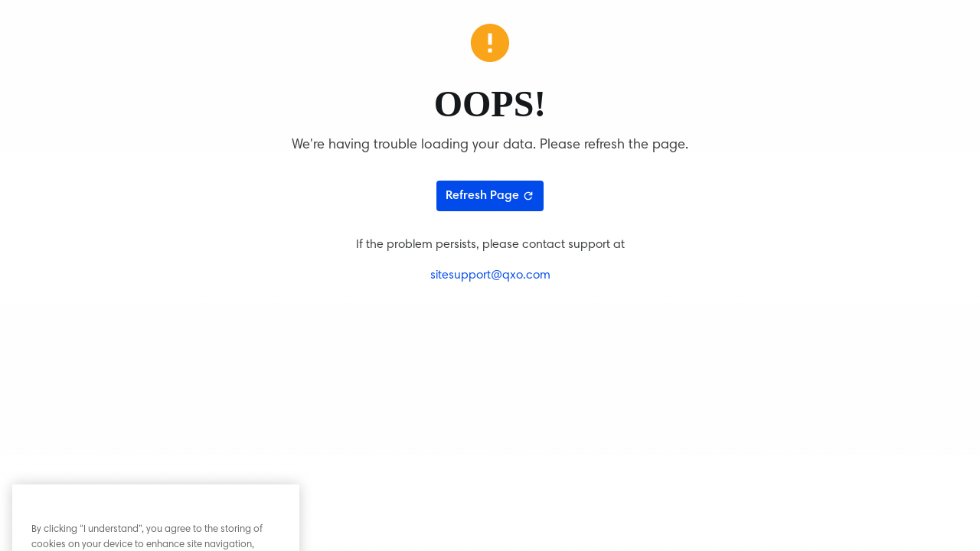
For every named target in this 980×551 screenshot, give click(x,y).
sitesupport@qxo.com (490, 275)
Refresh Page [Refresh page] (490, 196)
